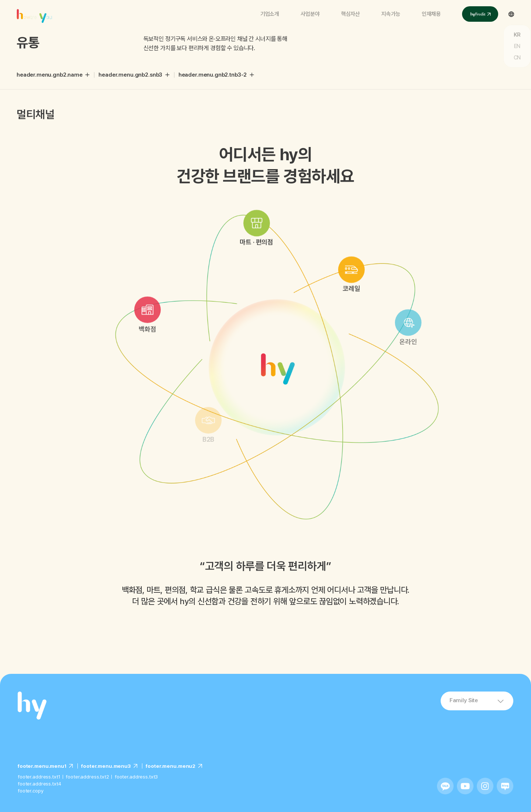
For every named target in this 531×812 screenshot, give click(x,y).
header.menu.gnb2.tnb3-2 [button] (213, 75)
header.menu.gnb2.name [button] (50, 75)
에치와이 (36, 13)
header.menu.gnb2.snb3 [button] (130, 75)
